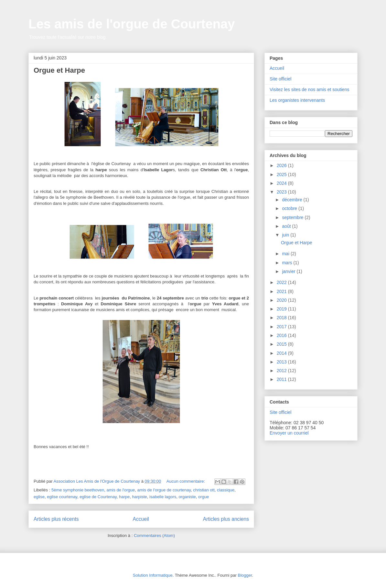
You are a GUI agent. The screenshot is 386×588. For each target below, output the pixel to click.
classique (226, 490)
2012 (282, 371)
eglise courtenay (62, 497)
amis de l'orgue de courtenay (164, 490)
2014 (282, 353)
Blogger (245, 575)
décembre (293, 200)
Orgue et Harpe (59, 70)
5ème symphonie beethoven (78, 490)
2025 (282, 174)
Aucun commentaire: (186, 481)
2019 (282, 309)
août (287, 226)
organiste (187, 497)
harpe (124, 497)
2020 (282, 300)
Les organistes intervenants (297, 100)
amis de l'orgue (121, 490)
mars (288, 263)
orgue (204, 497)
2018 (282, 318)
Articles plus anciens (226, 519)
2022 (282, 282)
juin (286, 235)
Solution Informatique (153, 575)
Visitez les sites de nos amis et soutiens (309, 89)
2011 (282, 379)
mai (286, 254)
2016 (282, 335)
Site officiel (280, 79)
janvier (289, 271)
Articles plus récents (56, 519)
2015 (282, 344)
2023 (282, 192)
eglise (39, 497)
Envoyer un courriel (289, 433)
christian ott (204, 490)
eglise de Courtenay (98, 497)
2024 (282, 183)
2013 (282, 362)
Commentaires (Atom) (154, 535)
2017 (282, 327)
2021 (282, 291)
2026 (282, 165)
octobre (290, 208)
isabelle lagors (163, 497)
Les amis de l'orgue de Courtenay (132, 24)
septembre (293, 217)
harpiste (140, 497)
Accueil (141, 519)
